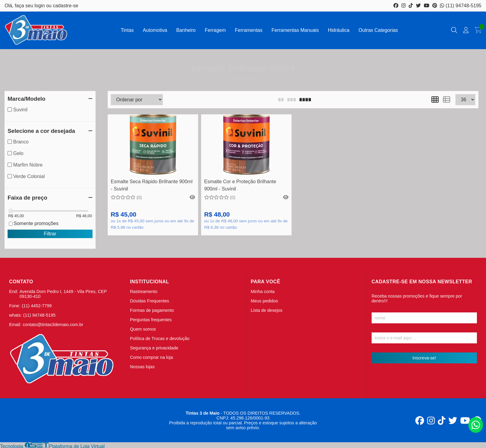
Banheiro (186, 30)
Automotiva (155, 30)
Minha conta (263, 291)
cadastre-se (66, 6)
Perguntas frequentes (151, 320)
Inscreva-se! (424, 358)
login (40, 6)
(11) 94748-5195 (461, 6)
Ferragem (215, 30)
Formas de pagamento (152, 310)
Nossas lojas (142, 367)
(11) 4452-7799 (37, 306)
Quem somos (143, 329)
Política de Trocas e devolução (160, 339)
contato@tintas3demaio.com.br (53, 325)
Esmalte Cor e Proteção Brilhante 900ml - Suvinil (240, 185)
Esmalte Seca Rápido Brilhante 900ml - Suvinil (152, 185)
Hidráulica (339, 30)
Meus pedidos (265, 301)
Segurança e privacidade (154, 348)
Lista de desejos (267, 310)
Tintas (127, 30)
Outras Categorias (378, 30)
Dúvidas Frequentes (149, 301)
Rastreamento (143, 291)
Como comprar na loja (151, 357)
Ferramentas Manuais (295, 30)
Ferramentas (249, 30)
